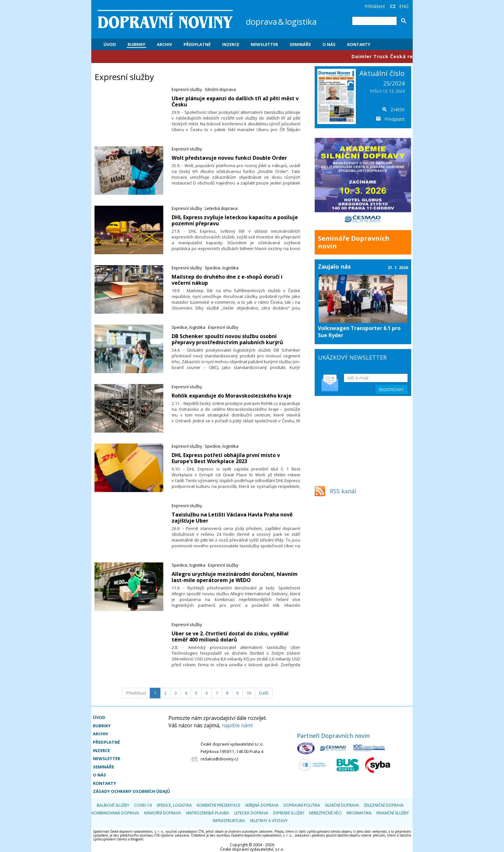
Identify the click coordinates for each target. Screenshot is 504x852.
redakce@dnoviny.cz (219, 759)
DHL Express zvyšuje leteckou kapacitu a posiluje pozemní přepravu (235, 220)
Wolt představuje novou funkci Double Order (229, 158)
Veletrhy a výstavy (269, 821)
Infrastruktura (229, 821)
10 (249, 693)
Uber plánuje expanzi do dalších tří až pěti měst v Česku (235, 101)
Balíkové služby (113, 805)
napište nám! (237, 725)
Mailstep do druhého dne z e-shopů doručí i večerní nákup (227, 280)
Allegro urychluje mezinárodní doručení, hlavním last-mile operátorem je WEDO (235, 577)
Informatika (359, 813)
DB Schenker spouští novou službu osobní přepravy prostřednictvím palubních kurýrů (227, 339)
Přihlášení (375, 6)
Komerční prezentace (218, 805)
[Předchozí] (136, 693)
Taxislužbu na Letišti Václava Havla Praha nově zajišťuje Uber (232, 518)
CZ (393, 6)
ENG (404, 6)
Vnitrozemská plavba (207, 813)
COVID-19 (143, 805)
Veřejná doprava (262, 805)
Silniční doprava (220, 89)
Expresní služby (187, 89)
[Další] (264, 693)
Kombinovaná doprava (115, 813)
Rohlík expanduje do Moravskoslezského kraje (232, 396)
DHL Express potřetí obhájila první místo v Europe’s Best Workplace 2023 (226, 458)
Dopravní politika (302, 805)
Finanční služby (393, 813)
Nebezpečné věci (325, 813)
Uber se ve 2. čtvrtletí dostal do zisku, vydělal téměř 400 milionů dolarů (230, 637)
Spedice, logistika (222, 268)
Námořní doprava (162, 813)
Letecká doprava (221, 208)
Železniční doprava (384, 805)
